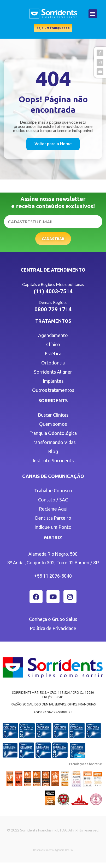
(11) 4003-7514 (53, 291)
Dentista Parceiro (53, 518)
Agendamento (53, 335)
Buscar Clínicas (53, 415)
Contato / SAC (53, 500)
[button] (93, 14)
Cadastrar (53, 239)
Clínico (53, 344)
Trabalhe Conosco (53, 490)
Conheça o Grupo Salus (53, 619)
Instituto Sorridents (53, 460)
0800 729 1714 (53, 309)
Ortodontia (53, 363)
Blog (53, 451)
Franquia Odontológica (53, 433)
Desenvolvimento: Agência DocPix (53, 850)
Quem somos (53, 424)
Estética (53, 354)
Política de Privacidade (53, 628)
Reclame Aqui (53, 509)
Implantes (53, 381)
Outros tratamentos (53, 390)
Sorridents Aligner (53, 372)
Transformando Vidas (53, 442)
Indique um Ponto (53, 527)
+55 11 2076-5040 (53, 576)
